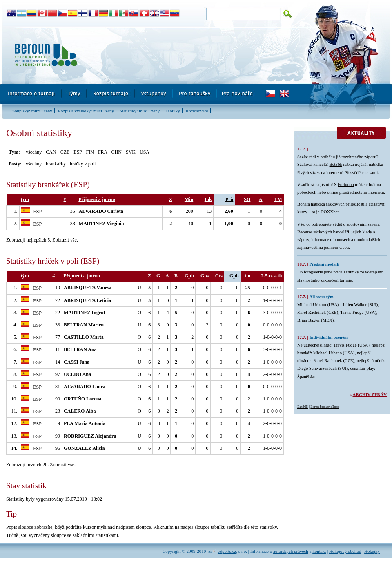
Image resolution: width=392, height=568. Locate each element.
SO (247, 199)
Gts (219, 276)
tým (25, 199)
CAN (51, 152)
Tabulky (173, 111)
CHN (117, 152)
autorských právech (291, 551)
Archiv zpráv (370, 394)
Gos (205, 276)
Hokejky (372, 551)
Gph (189, 276)
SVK (131, 152)
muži (36, 111)
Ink (208, 199)
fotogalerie (313, 272)
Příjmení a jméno (97, 199)
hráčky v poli (83, 164)
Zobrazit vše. (65, 240)
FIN (90, 152)
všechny (34, 152)
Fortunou (346, 184)
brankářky (56, 164)
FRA (103, 152)
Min (189, 199)
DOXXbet (330, 212)
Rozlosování (197, 111)
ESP (78, 152)
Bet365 (336, 164)
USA (144, 152)
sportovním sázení (363, 224)
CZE (65, 152)
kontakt (319, 551)
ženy (48, 111)
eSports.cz (227, 551)
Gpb (234, 276)
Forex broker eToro (325, 407)
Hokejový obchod (345, 551)
